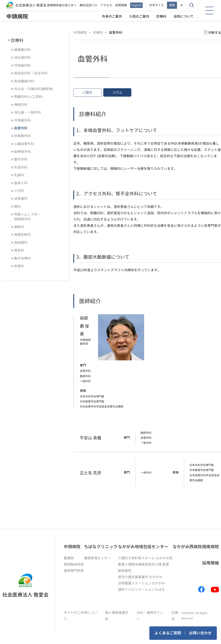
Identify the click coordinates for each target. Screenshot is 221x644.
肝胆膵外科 (22, 136)
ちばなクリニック (101, 547)
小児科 (19, 191)
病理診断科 (22, 235)
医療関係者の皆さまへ (62, 5)
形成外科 (21, 167)
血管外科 (21, 128)
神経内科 (21, 105)
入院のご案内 (139, 16)
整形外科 (21, 159)
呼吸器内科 (22, 65)
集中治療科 (22, 258)
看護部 (69, 558)
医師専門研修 (74, 571)
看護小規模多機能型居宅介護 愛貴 (143, 564)
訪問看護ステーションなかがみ (141, 583)
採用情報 (121, 5)
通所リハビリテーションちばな (141, 589)
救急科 (19, 250)
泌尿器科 (21, 199)
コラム (117, 92)
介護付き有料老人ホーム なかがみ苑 (145, 558)
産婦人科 (21, 183)
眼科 (17, 206)
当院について (184, 16)
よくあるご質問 (168, 633)
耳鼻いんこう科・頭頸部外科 (27, 217)
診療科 (161, 16)
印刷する (215, 33)
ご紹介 (87, 92)
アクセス (106, 5)
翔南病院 (211, 547)
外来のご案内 (112, 16)
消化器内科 (22, 57)
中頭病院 (17, 16)
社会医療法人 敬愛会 (31, 5)
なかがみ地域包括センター (143, 547)
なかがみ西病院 (187, 547)
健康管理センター (97, 558)
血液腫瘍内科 (24, 81)
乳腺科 (19, 175)
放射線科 (21, 243)
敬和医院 (125, 571)
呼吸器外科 (22, 120)
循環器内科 (22, 50)
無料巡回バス (88, 5)
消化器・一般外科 (27, 112)
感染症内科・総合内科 (31, 73)
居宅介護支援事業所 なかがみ (140, 577)
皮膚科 (19, 266)
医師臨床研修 (74, 564)
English (136, 5)
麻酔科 (19, 227)
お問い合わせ (200, 633)
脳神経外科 (22, 152)
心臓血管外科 (24, 144)
